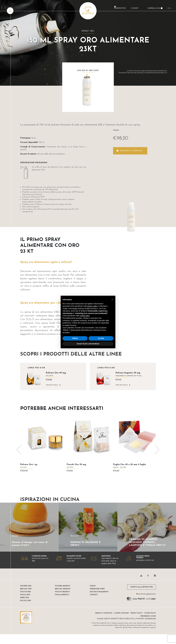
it (168, 9)
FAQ (114, 563)
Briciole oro (26, 589)
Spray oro (88, 31)
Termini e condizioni (104, 613)
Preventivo (119, 9)
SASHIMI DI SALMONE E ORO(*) (86, 544)
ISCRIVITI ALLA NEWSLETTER (142, 587)
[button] (112, 300)
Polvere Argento (63, 586)
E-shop (93, 586)
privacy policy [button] (92, 306)
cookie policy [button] (85, 316)
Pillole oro (26, 601)
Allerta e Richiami (121, 613)
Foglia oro (25, 595)
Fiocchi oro (26, 592)
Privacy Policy (137, 613)
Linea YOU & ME (36, 368)
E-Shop (134, 9)
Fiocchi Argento (62, 592)
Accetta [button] (101, 338)
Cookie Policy (150, 613)
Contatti (94, 595)
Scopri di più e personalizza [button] (88, 344)
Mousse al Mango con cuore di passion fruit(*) (30, 544)
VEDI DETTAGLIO (52, 385)
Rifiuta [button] (75, 338)
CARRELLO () (153, 9)
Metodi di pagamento (99, 592)
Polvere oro (26, 586)
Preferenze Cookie (148, 616)
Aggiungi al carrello (131, 151)
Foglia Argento (62, 595)
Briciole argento (63, 589)
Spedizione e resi (97, 589)
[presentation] (19, 450)
